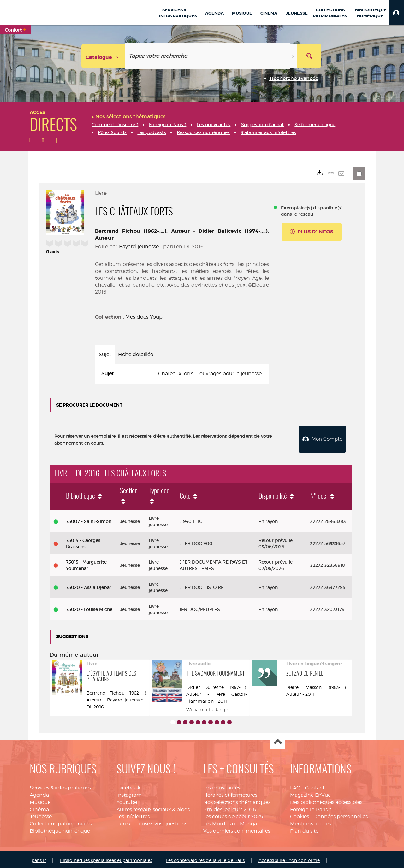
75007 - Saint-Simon (89, 519)
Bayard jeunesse (139, 246)
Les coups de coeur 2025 (233, 814)
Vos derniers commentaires (237, 828)
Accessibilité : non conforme (289, 858)
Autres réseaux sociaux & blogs (153, 807)
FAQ (295, 785)
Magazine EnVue (310, 792)
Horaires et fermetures (230, 792)
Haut (278, 739)
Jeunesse (41, 814)
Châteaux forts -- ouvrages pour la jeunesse (210, 374)
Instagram (129, 792)
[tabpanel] (182, 374)
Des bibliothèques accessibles (326, 800)
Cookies (300, 814)
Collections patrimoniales (61, 821)
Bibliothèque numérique (60, 828)
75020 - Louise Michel (90, 607)
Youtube (127, 800)
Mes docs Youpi (145, 317)
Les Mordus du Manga (230, 821)
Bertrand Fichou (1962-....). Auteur (142, 231)
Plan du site (304, 828)
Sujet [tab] (105, 354)
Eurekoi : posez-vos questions (152, 821)
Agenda (39, 792)
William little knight (208, 707)
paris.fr (39, 858)
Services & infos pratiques (60, 785)
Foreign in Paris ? (311, 807)
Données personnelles (341, 814)
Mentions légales (310, 821)
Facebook (128, 785)
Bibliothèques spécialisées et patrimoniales (106, 858)
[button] (397, 13)
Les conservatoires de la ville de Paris (205, 858)
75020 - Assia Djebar (89, 585)
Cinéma (39, 807)
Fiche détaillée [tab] (136, 354)
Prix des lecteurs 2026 (230, 807)
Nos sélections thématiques (237, 800)
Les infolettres (133, 814)
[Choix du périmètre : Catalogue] (103, 56)
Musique (40, 800)
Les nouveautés (222, 785)
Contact (315, 785)
